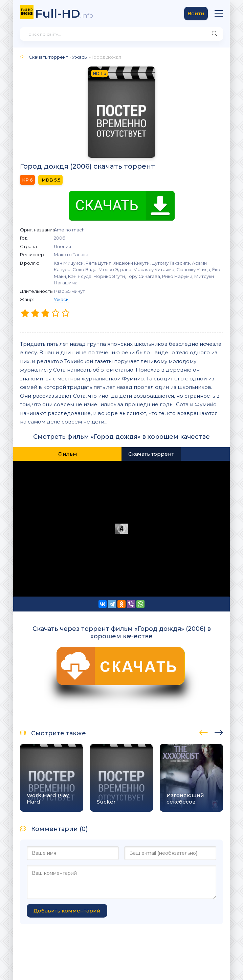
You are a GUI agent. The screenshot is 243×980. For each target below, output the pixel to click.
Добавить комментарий (67, 911)
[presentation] (204, 732)
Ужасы (62, 299)
